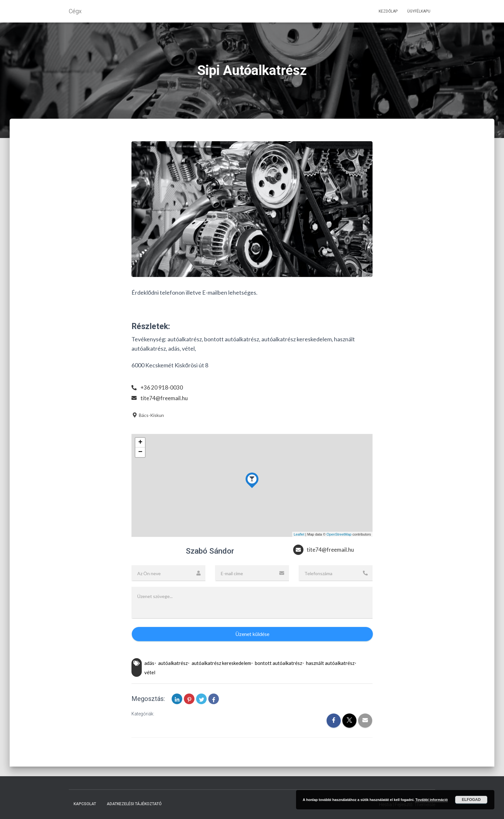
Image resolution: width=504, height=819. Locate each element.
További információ (432, 800)
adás (149, 663)
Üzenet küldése (252, 634)
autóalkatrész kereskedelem (221, 663)
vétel (150, 672)
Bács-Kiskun (148, 415)
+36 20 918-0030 (162, 387)
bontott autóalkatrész (279, 663)
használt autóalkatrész (330, 663)
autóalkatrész (173, 663)
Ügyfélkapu (419, 11)
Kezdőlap (388, 11)
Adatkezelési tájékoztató (134, 804)
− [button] (140, 452)
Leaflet (299, 534)
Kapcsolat (85, 804)
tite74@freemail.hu (165, 398)
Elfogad (471, 800)
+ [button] (140, 443)
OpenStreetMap (339, 534)
